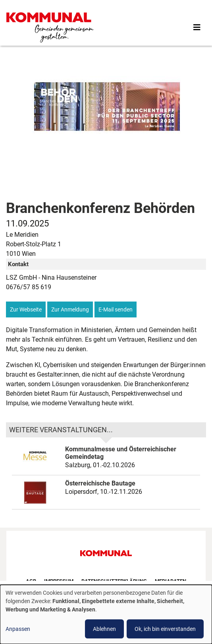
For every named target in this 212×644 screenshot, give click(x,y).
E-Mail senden (116, 309)
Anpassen (18, 629)
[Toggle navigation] (197, 27)
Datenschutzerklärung (114, 581)
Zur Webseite (26, 309)
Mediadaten (171, 581)
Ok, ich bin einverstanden (165, 629)
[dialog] (106, 614)
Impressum (59, 581)
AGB (31, 581)
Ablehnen (104, 629)
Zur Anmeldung (70, 309)
